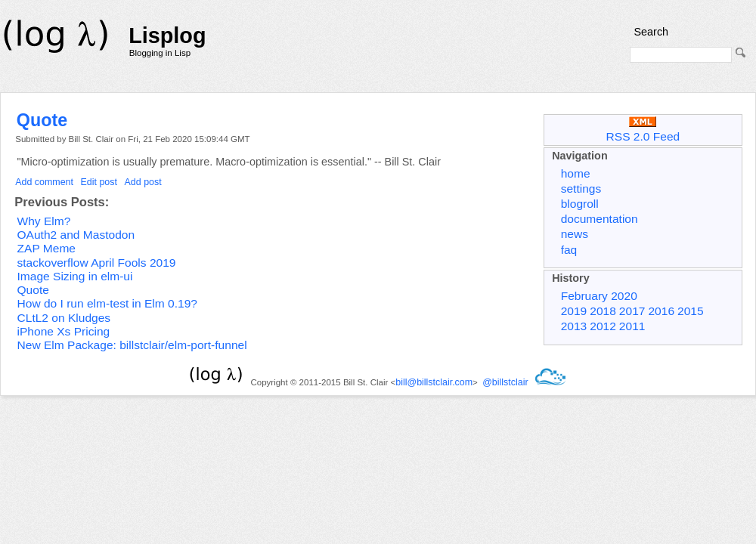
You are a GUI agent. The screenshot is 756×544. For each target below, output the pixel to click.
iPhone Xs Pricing (64, 331)
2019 (574, 311)
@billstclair (505, 382)
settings (581, 189)
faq (569, 250)
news (575, 234)
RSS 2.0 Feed (643, 130)
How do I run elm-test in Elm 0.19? (108, 303)
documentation (600, 219)
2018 (603, 311)
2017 (632, 311)
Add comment (44, 182)
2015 (691, 311)
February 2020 (599, 296)
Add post (143, 182)
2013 (574, 326)
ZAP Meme (46, 248)
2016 (661, 311)
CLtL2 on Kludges (64, 318)
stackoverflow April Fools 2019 (97, 263)
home (576, 173)
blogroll (580, 204)
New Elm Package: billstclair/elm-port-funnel (132, 345)
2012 (603, 326)
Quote (42, 120)
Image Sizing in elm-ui (75, 276)
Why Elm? (44, 221)
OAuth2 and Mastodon (76, 235)
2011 (632, 326)
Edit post (99, 182)
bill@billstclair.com (434, 382)
